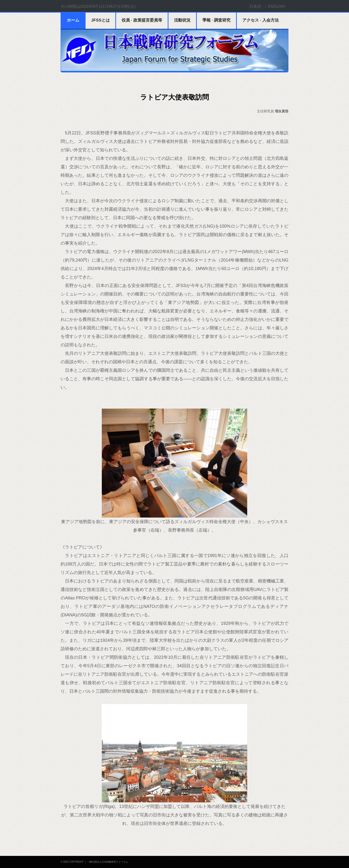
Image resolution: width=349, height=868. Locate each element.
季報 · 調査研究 (216, 20)
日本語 (255, 6)
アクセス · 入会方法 (261, 20)
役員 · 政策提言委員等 (142, 20)
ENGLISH (277, 6)
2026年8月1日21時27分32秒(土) (108, 6)
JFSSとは (100, 20)
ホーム (73, 20)
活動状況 (182, 20)
